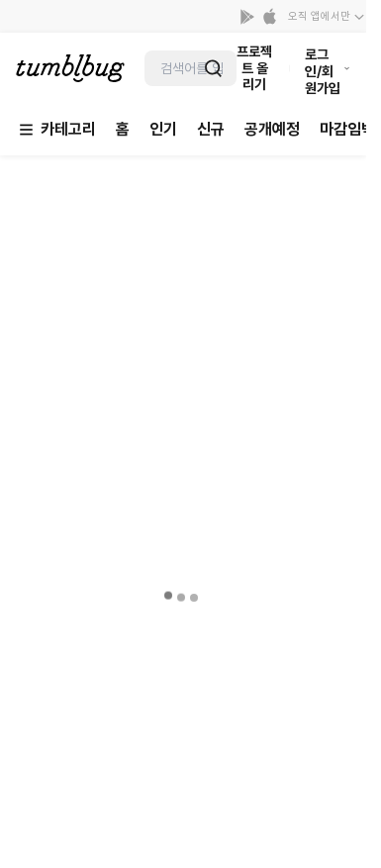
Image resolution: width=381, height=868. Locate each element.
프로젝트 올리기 (254, 68)
